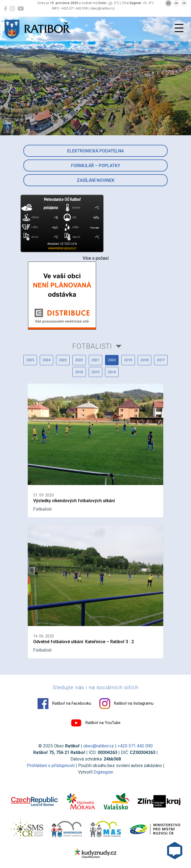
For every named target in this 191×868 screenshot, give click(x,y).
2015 (95, 372)
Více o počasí (96, 258)
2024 (47, 360)
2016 (79, 372)
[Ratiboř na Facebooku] (6, 9)
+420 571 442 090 (135, 746)
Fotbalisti (92, 346)
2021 (95, 360)
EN (176, 3)
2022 (79, 360)
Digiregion (103, 772)
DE (184, 3)
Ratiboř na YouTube (96, 723)
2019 (128, 360)
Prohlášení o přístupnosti (51, 766)
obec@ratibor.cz (99, 746)
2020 (112, 360)
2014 (112, 372)
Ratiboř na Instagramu (126, 704)
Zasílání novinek (96, 180)
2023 (63, 360)
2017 (161, 360)
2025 (30, 360)
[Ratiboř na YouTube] (21, 9)
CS (168, 3)
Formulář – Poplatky (96, 166)
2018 (144, 360)
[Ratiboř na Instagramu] (12, 9)
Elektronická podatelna (95, 151)
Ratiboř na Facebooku (64, 704)
